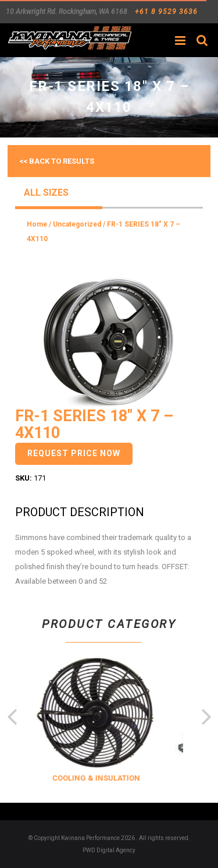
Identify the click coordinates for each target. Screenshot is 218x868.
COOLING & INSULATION (107, 778)
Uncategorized (77, 224)
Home (37, 224)
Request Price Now (74, 453)
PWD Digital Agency (109, 850)
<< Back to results (57, 161)
